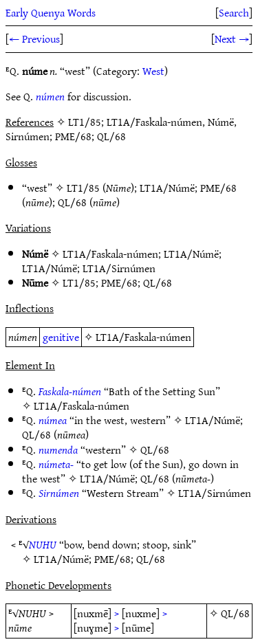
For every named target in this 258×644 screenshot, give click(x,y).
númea (53, 420)
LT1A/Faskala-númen (110, 254)
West (153, 71)
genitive (61, 337)
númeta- (56, 464)
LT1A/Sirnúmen (119, 268)
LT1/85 (83, 188)
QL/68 (72, 202)
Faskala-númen (70, 391)
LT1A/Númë (167, 188)
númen (50, 96)
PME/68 (218, 188)
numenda (58, 449)
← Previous (34, 38)
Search (234, 12)
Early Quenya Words (51, 12)
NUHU (43, 544)
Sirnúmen (59, 493)
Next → (232, 38)
